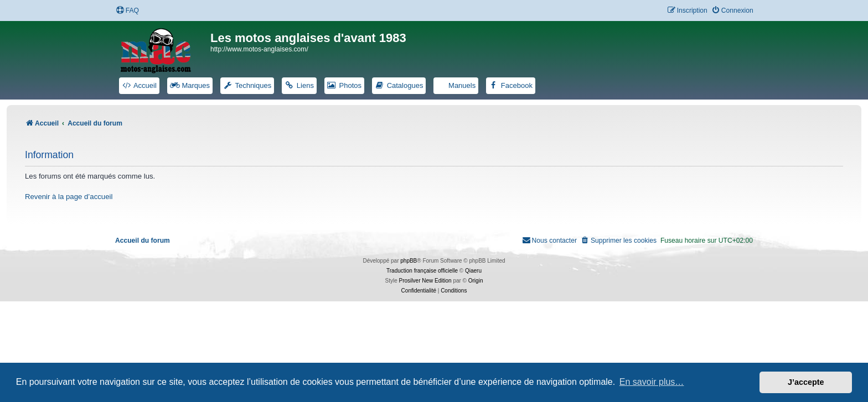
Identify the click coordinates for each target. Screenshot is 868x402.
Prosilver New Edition (425, 281)
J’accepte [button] (806, 382)
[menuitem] (127, 11)
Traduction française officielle (422, 271)
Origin (476, 281)
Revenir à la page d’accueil (69, 197)
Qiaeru (473, 271)
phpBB (409, 261)
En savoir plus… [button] (652, 382)
